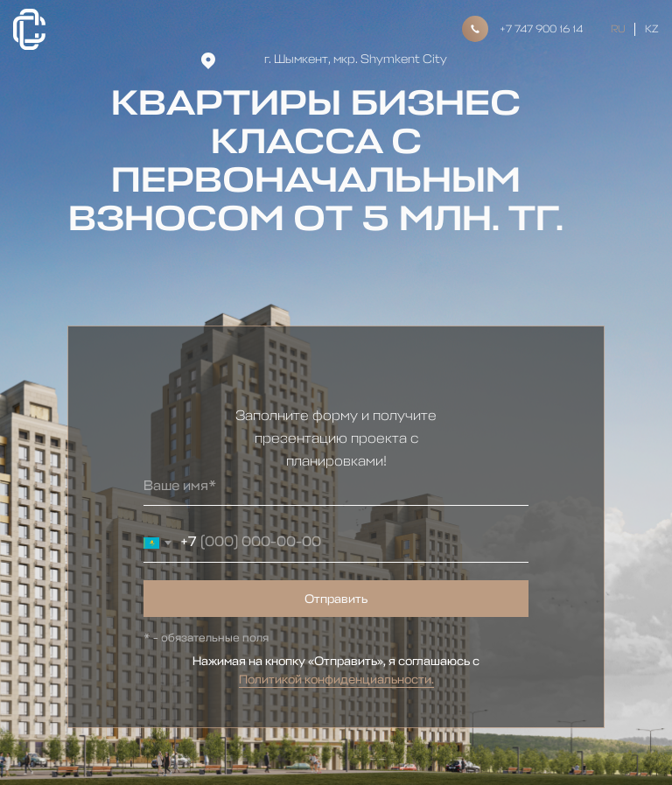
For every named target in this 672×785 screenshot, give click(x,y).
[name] (336, 486)
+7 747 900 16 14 (541, 29)
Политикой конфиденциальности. (336, 680)
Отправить (336, 599)
